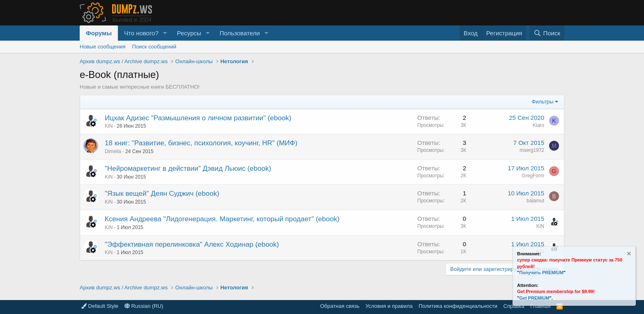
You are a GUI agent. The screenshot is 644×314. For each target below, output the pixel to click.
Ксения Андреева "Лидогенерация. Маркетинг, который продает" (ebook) (222, 219)
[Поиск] (547, 33)
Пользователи (240, 33)
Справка (514, 306)
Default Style (100, 306)
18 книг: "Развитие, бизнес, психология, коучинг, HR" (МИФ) (201, 143)
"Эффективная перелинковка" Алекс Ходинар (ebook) (192, 244)
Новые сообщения (103, 47)
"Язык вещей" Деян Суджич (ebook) (162, 194)
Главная (540, 306)
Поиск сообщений (154, 47)
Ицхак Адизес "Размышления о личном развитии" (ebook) (198, 118)
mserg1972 (532, 150)
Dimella (113, 151)
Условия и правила (389, 306)
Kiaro (538, 125)
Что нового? (141, 33)
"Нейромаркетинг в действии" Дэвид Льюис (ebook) (188, 168)
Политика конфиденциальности (458, 306)
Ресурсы (189, 33)
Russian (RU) (144, 306)
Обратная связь (340, 306)
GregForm (533, 176)
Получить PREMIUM (541, 273)
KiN (109, 126)
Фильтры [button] (542, 102)
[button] (165, 33)
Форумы (99, 33)
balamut (535, 201)
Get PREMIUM (534, 298)
